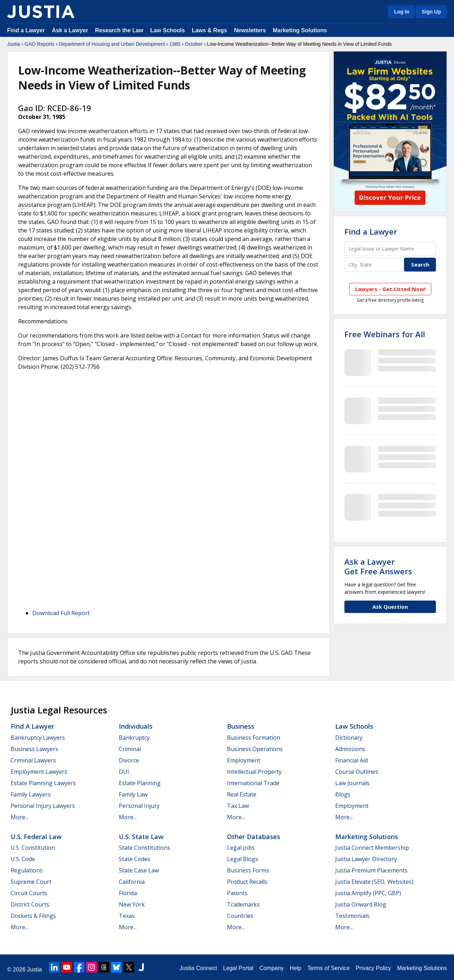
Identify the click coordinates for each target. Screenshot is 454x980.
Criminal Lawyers (33, 760)
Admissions (350, 749)
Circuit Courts (29, 893)
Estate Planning (140, 783)
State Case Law (139, 870)
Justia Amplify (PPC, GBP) (368, 893)
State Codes (135, 859)
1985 (175, 44)
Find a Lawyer (26, 30)
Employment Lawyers (39, 772)
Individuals (136, 726)
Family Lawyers (31, 794)
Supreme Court (31, 882)
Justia (14, 44)
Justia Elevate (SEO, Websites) (374, 882)
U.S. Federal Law (36, 837)
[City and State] (373, 265)
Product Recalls (247, 882)
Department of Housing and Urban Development (112, 44)
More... (20, 817)
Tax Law (238, 806)
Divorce (129, 760)
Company (271, 968)
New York (132, 904)
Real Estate (242, 794)
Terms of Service (329, 968)
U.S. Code (23, 859)
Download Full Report (61, 613)
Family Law (133, 794)
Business (241, 726)
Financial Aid (351, 760)
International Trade (253, 783)
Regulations (27, 870)
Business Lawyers (34, 749)
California (132, 882)
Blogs (343, 794)
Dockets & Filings (33, 916)
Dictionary (349, 738)
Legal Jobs (241, 848)
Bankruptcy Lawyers (38, 738)
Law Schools (167, 30)
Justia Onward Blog (361, 904)
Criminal (130, 749)
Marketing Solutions (300, 30)
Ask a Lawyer (71, 30)
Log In (402, 12)
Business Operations (255, 749)
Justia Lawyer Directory (366, 859)
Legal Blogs (243, 859)
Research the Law (119, 30)
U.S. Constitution (33, 848)
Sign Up (431, 12)
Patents (237, 893)
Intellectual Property (254, 772)
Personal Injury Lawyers (43, 806)
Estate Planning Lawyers (43, 783)
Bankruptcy (134, 738)
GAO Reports (39, 44)
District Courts (30, 904)
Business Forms (248, 870)
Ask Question (390, 607)
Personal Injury (139, 806)
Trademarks (243, 904)
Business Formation (254, 738)
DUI (124, 772)
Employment (244, 760)
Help (296, 968)
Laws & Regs (210, 30)
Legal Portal (238, 968)
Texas (127, 916)
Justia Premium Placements (371, 870)
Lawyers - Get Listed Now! (390, 289)
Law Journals (352, 783)
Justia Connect (198, 968)
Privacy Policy (373, 968)
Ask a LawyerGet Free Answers (378, 566)
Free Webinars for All (385, 334)
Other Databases (254, 837)
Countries (240, 916)
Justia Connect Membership (372, 848)
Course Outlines (357, 772)
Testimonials (352, 916)
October (194, 44)
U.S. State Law (141, 837)
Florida (128, 893)
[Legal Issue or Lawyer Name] (390, 249)
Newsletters (250, 30)
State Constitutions (145, 848)
